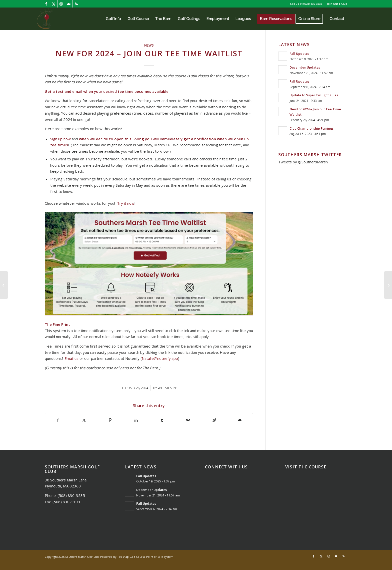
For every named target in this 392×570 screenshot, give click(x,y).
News (149, 45)
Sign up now (60, 139)
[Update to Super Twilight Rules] (388, 285)
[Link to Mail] (69, 4)
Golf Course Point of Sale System (151, 557)
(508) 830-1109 (66, 502)
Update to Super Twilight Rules (314, 95)
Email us (71, 358)
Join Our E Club (337, 4)
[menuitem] (336, 4)
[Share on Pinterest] (110, 420)
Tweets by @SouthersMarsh (303, 162)
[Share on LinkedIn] (136, 420)
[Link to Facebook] (46, 4)
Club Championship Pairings (311, 128)
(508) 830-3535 (313, 4)
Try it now (126, 203)
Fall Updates (299, 54)
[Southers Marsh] (45, 19)
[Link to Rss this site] (76, 4)
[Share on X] (84, 420)
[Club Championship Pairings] (4, 285)
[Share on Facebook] (58, 420)
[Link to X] (54, 4)
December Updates (305, 67)
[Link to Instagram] (61, 4)
